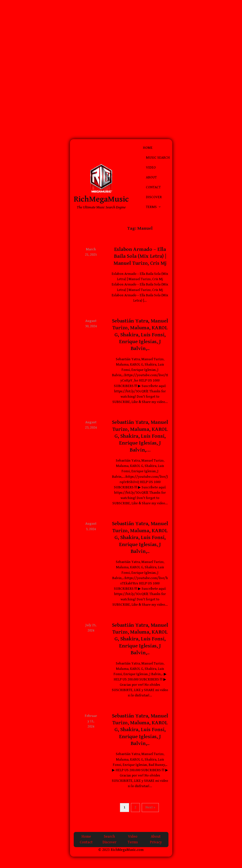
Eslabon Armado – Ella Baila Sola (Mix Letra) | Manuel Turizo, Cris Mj (140, 256)
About (151, 177)
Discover (154, 197)
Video (151, 168)
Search (109, 837)
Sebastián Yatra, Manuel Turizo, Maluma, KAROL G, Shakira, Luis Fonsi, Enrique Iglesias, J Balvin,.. (140, 335)
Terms (151, 207)
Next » (150, 807)
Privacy (156, 842)
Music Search (158, 158)
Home (148, 148)
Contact (153, 187)
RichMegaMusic (101, 199)
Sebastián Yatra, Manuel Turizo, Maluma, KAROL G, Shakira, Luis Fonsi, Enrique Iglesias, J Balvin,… (140, 436)
